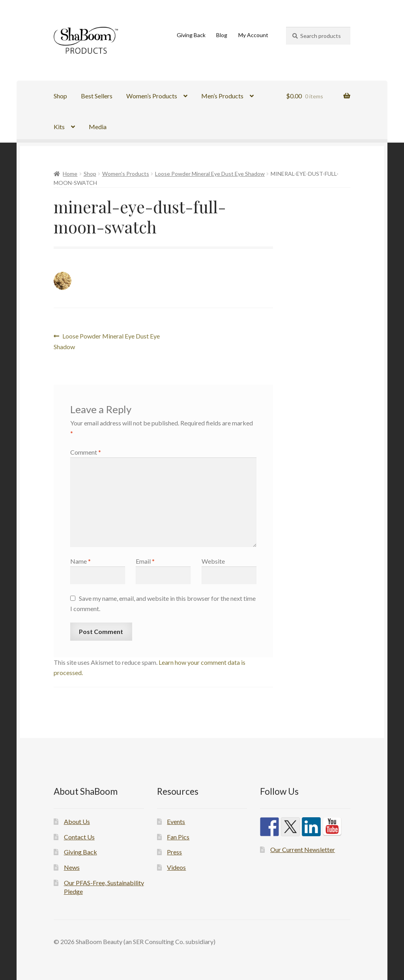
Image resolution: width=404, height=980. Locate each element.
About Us (77, 821)
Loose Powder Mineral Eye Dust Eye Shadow (210, 174)
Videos (176, 867)
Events (176, 821)
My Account (253, 35)
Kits (59, 127)
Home (70, 174)
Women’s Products (152, 96)
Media (98, 127)
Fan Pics (178, 837)
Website (213, 561)
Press (174, 852)
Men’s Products (222, 96)
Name (80, 561)
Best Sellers (97, 96)
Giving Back (191, 35)
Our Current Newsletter (303, 849)
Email (145, 561)
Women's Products (126, 174)
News (72, 867)
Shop (60, 96)
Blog (222, 35)
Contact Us (79, 837)
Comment (86, 452)
